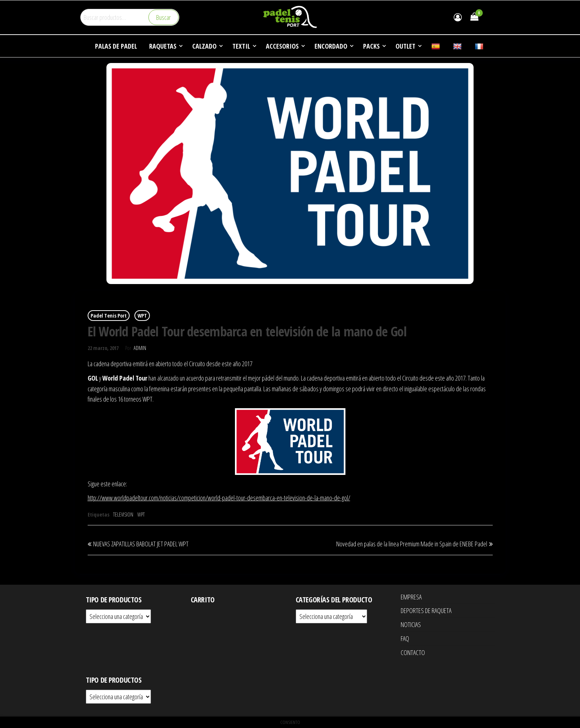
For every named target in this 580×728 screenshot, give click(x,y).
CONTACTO (413, 652)
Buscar (164, 17)
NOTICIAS (411, 624)
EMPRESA (411, 597)
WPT (142, 316)
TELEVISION (123, 514)
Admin (140, 348)
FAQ (405, 638)
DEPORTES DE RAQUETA (426, 610)
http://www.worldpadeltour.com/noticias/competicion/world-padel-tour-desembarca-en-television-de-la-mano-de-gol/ (219, 498)
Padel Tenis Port (109, 316)
